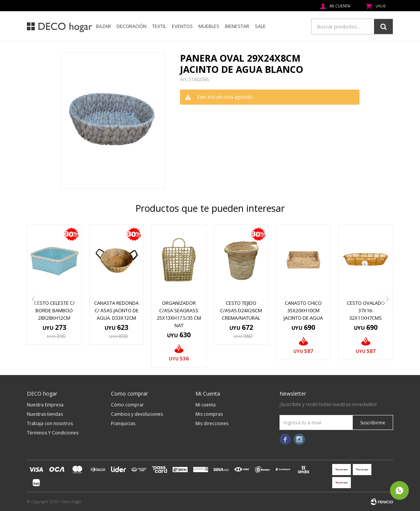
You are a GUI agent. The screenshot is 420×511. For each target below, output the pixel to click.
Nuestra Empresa (45, 405)
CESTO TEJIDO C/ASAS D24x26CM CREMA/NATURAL (241, 310)
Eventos (182, 26)
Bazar (104, 26)
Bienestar (237, 26)
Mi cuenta (206, 405)
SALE (260, 26)
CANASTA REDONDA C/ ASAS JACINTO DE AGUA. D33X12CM (116, 310)
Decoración (132, 26)
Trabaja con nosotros (50, 423)
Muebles (209, 26)
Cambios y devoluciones (137, 414)
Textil (159, 26)
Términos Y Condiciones (53, 433)
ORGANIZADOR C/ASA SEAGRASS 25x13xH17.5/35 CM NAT (179, 314)
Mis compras (209, 414)
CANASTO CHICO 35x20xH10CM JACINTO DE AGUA (303, 310)
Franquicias (123, 423)
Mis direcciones (212, 423)
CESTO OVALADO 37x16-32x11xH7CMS (366, 310)
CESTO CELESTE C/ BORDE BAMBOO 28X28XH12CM (54, 310)
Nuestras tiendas (45, 414)
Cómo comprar (127, 405)
